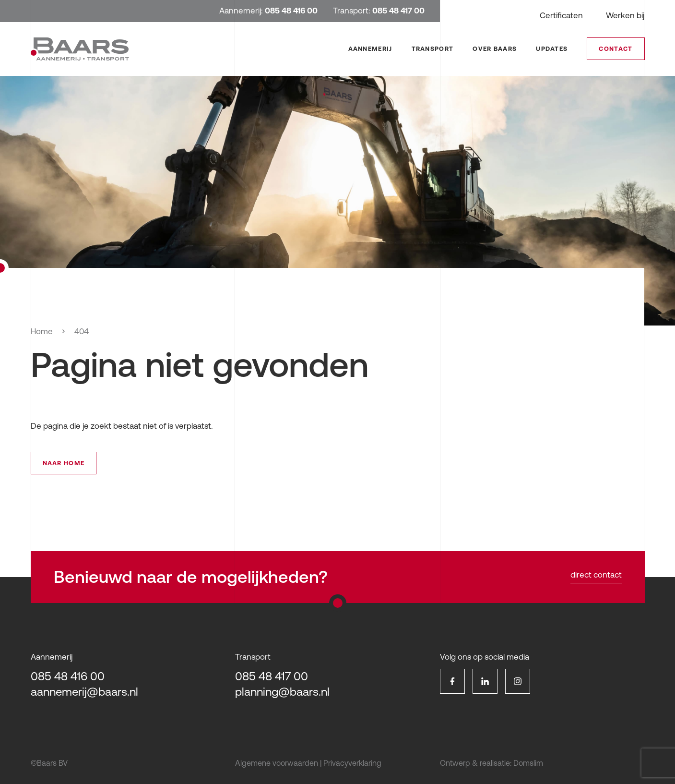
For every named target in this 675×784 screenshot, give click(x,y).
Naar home (64, 463)
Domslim (528, 763)
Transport (433, 49)
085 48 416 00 (68, 676)
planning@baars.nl (282, 692)
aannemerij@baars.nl (84, 692)
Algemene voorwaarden (277, 763)
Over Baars (495, 49)
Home (42, 331)
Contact (616, 49)
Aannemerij (370, 49)
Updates (552, 49)
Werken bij (625, 15)
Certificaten (561, 15)
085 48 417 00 (272, 676)
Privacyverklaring (352, 763)
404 (82, 331)
